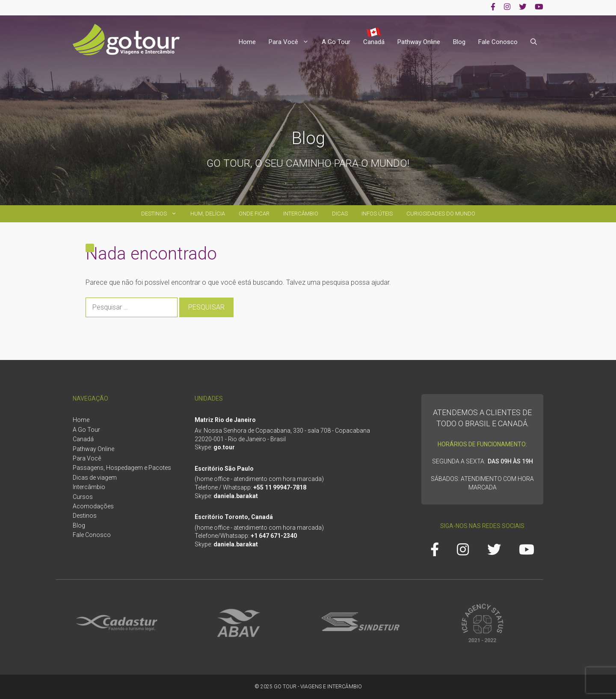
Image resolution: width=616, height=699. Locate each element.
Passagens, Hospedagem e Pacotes (122, 468)
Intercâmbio (301, 214)
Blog (459, 42)
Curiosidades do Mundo (441, 214)
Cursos (83, 497)
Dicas (340, 214)
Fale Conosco (498, 42)
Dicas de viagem (95, 478)
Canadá (374, 42)
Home (247, 42)
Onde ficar (254, 214)
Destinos (162, 214)
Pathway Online (419, 42)
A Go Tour (336, 42)
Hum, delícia (208, 214)
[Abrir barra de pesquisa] (534, 42)
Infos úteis (377, 214)
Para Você (292, 42)
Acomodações (93, 506)
